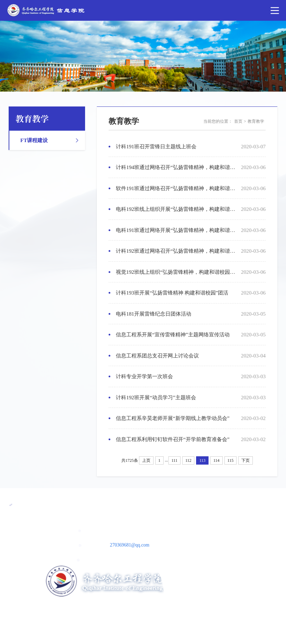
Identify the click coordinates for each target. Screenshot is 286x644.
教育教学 (256, 121)
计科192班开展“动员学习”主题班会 (156, 397)
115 (231, 460)
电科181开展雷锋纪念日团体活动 (154, 314)
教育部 (167, 504)
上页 (146, 460)
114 (216, 460)
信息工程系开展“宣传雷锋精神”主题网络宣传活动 (173, 334)
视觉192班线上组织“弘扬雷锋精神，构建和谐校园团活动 (176, 272)
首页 (238, 121)
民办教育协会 (67, 504)
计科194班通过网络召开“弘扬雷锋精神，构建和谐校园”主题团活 (176, 167)
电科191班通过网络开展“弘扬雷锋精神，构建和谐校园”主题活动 (176, 230)
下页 (246, 460)
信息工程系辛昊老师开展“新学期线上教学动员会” (173, 418)
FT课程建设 (34, 140)
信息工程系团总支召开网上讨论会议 (157, 356)
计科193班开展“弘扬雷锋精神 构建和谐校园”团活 (172, 293)
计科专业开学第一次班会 (144, 376)
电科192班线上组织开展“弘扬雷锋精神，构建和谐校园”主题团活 (176, 209)
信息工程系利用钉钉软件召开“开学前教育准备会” (173, 439)
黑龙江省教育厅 (121, 504)
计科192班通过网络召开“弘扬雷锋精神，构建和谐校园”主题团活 (176, 251)
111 (174, 460)
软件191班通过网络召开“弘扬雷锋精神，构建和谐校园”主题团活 (176, 188)
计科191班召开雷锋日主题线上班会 (156, 146)
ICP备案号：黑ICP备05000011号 (143, 603)
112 (188, 460)
